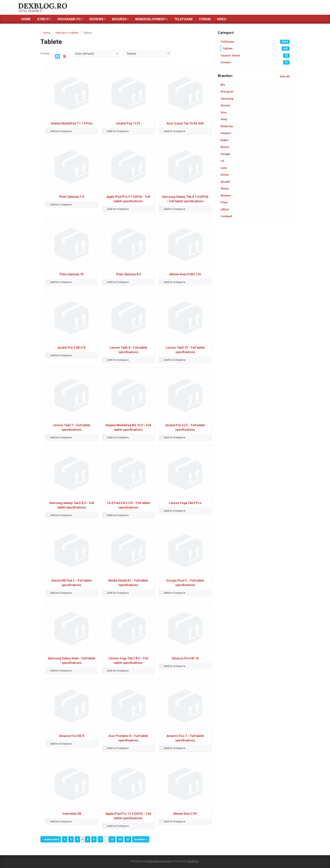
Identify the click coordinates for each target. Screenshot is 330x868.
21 (128, 839)
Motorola (227, 126)
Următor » (141, 839)
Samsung (227, 99)
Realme (226, 196)
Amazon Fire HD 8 (72, 736)
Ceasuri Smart (255, 56)
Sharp (225, 188)
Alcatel (225, 182)
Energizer (227, 92)
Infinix (225, 209)
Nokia (225, 140)
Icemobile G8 (72, 814)
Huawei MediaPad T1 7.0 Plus (72, 123)
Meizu (225, 147)
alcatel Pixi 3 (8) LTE (72, 348)
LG (222, 161)
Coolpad (226, 216)
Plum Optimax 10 (72, 274)
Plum (224, 202)
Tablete (256, 49)
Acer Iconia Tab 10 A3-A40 (185, 123)
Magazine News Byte (160, 861)
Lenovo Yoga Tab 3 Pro (185, 503)
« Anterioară (51, 839)
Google (225, 154)
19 (112, 839)
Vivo (224, 112)
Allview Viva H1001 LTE (185, 274)
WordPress (193, 861)
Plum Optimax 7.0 (72, 197)
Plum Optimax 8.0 (128, 274)
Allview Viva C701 (185, 814)
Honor (225, 175)
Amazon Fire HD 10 (185, 658)
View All (285, 77)
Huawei (226, 133)
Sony (224, 119)
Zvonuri (255, 62)
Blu (223, 85)
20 (120, 839)
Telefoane (255, 42)
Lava (224, 168)
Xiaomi (225, 105)
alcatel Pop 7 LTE (128, 123)
